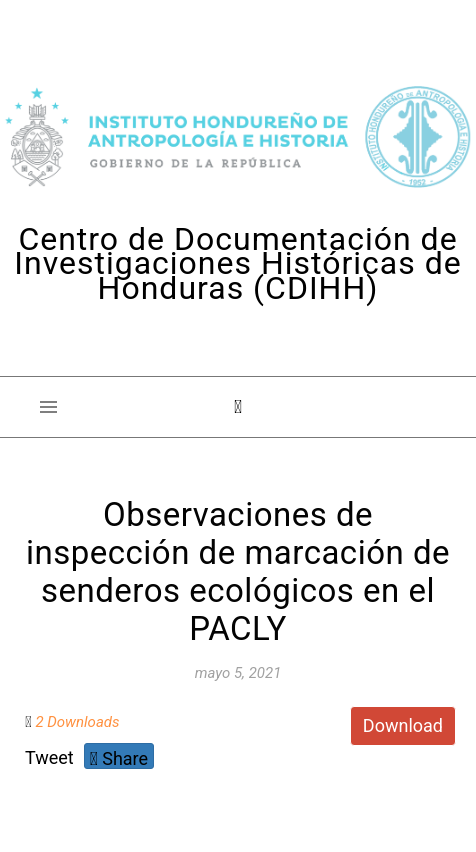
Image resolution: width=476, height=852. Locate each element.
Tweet (49, 757)
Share (119, 758)
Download (403, 725)
